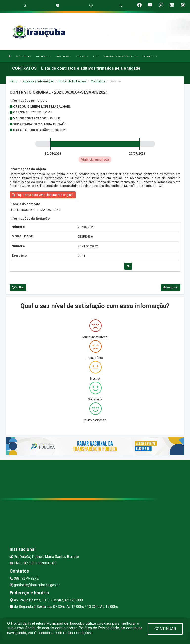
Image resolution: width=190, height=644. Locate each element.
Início (14, 81)
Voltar (18, 287)
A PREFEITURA (24, 56)
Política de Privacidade (99, 628)
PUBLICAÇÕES (150, 56)
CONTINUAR (165, 629)
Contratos (98, 81)
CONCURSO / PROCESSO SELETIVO (120, 56)
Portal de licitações (72, 81)
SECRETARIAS (63, 56)
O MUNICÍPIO (44, 56)
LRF (96, 56)
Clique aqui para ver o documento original (43, 195)
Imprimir (170, 287)
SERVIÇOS (82, 56)
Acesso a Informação (38, 81)
